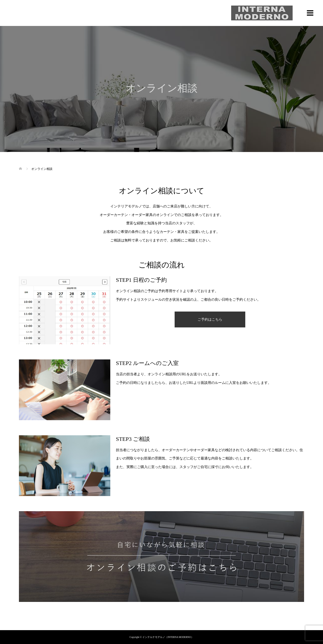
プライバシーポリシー (161, 624)
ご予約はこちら (210, 319)
